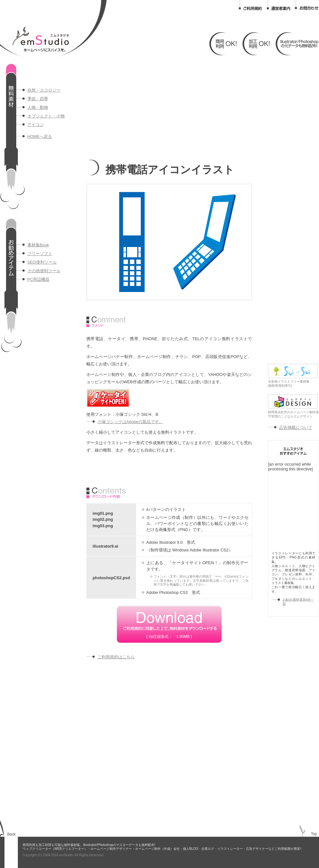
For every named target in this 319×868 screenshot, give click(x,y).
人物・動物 (38, 107)
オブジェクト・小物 (46, 116)
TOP (314, 834)
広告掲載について (296, 427)
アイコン (36, 125)
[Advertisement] (161, 108)
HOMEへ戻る (40, 136)
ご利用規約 (250, 5)
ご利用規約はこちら (116, 657)
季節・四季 (38, 99)
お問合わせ (307, 5)
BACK (11, 834)
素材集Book (38, 245)
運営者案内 (279, 5)
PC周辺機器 (39, 279)
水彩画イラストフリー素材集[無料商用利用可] (293, 382)
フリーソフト (40, 254)
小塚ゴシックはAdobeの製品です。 (130, 422)
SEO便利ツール (42, 262)
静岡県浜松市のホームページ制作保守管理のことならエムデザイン (294, 413)
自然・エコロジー (44, 90)
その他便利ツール (44, 271)
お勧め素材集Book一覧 (298, 602)
